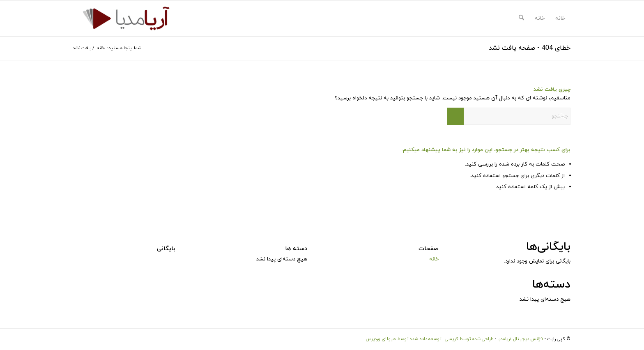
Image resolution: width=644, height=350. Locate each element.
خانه (560, 18)
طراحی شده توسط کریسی (469, 339)
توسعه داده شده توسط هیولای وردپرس (403, 339)
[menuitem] (521, 18)
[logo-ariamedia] (126, 18)
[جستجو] (521, 18)
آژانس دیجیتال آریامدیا (520, 339)
